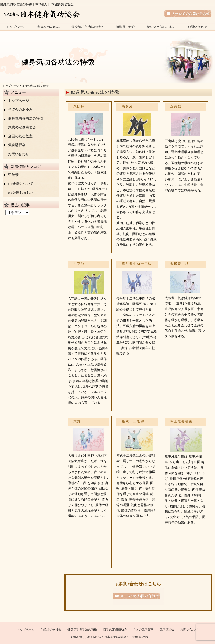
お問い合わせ (197, 27)
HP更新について (21, 184)
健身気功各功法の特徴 (88, 27)
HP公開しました (21, 193)
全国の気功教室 (20, 136)
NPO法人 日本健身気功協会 (110, 637)
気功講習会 (17, 145)
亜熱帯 (13, 175)
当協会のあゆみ (48, 27)
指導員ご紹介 (125, 27)
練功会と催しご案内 (161, 27)
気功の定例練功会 (22, 127)
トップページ (16, 27)
